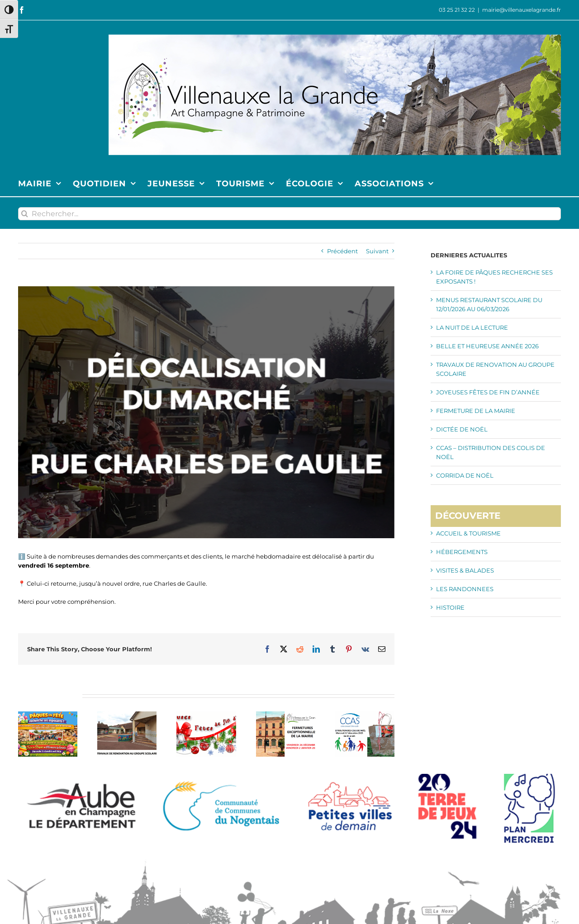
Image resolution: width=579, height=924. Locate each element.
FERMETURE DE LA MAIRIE (476, 411)
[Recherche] (25, 214)
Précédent (342, 251)
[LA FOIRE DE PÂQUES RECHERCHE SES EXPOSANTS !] (48, 715)
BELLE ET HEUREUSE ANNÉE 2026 (487, 346)
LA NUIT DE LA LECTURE (472, 327)
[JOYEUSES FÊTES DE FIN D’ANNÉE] (206, 715)
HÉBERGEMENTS (462, 552)
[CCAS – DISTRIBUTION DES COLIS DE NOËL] (365, 715)
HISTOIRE (450, 607)
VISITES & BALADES (465, 570)
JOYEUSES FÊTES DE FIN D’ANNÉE (488, 392)
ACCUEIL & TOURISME (468, 533)
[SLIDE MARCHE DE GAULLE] (206, 412)
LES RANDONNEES (465, 589)
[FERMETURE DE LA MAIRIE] (286, 715)
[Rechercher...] (289, 214)
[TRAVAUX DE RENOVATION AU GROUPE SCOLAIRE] (127, 715)
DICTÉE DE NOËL (462, 429)
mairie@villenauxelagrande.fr (522, 10)
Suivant (377, 251)
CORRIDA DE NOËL (465, 475)
